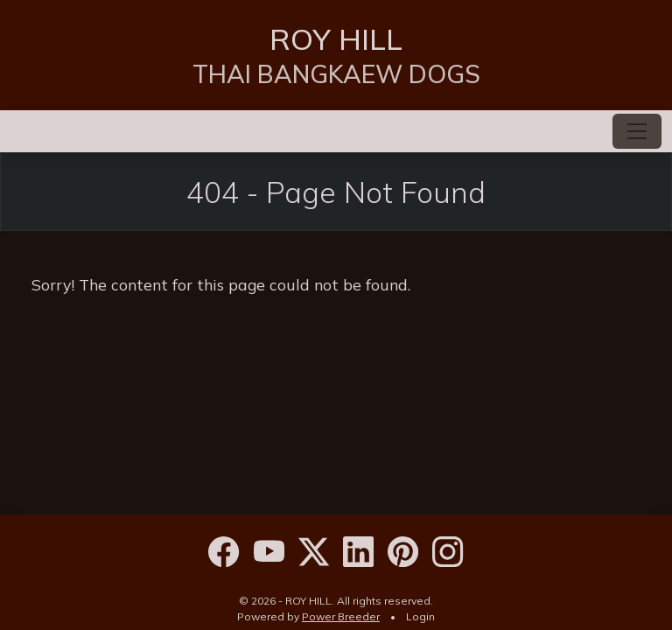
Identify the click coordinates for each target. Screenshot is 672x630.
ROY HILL (336, 38)
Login (420, 616)
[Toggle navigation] (637, 131)
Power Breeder (341, 616)
